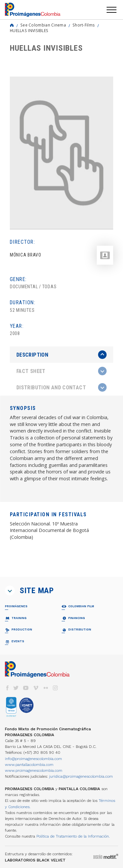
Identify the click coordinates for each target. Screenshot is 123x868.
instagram (55, 688)
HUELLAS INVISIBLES (29, 30)
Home (12, 25)
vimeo (36, 688)
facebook (7, 688)
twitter (16, 688)
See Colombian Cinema (43, 25)
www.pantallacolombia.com (29, 765)
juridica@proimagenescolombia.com (81, 776)
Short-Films (84, 25)
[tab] (61, 355)
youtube (26, 688)
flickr (46, 688)
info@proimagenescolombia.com (33, 759)
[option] (61, 153)
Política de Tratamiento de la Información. (73, 836)
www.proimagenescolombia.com (34, 771)
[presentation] (61, 355)
